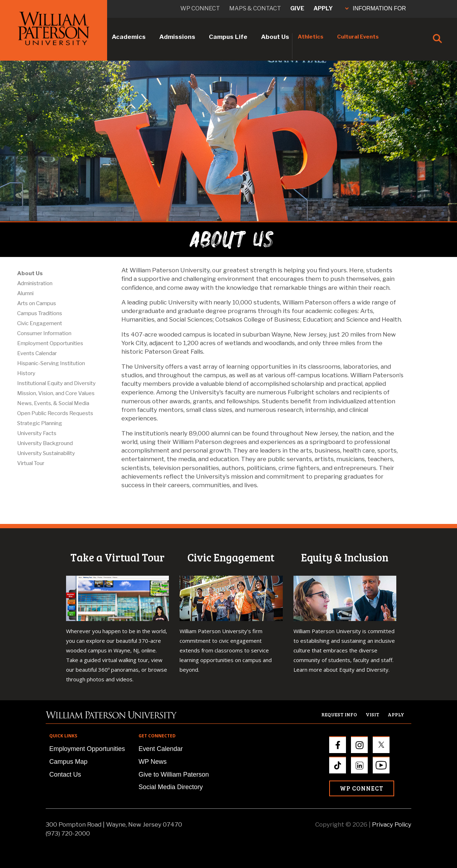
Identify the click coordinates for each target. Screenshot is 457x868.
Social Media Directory (171, 787)
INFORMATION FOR (376, 8)
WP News (153, 762)
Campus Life (228, 37)
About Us (275, 37)
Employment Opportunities (50, 343)
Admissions (177, 37)
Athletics (311, 37)
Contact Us (65, 774)
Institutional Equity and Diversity (56, 383)
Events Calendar (37, 353)
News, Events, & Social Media (53, 403)
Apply (323, 8)
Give (297, 8)
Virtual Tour (31, 463)
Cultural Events (358, 37)
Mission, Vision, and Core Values (56, 393)
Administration (35, 283)
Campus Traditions (40, 313)
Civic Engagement (40, 323)
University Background (45, 443)
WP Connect (362, 788)
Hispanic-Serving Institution (51, 363)
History (26, 373)
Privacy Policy (392, 824)
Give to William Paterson (174, 774)
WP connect (200, 8)
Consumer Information (44, 333)
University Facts (37, 433)
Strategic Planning (40, 423)
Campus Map (68, 762)
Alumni (25, 293)
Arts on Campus (37, 303)
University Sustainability (46, 453)
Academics (129, 37)
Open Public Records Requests (55, 413)
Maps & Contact (255, 8)
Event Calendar (161, 749)
